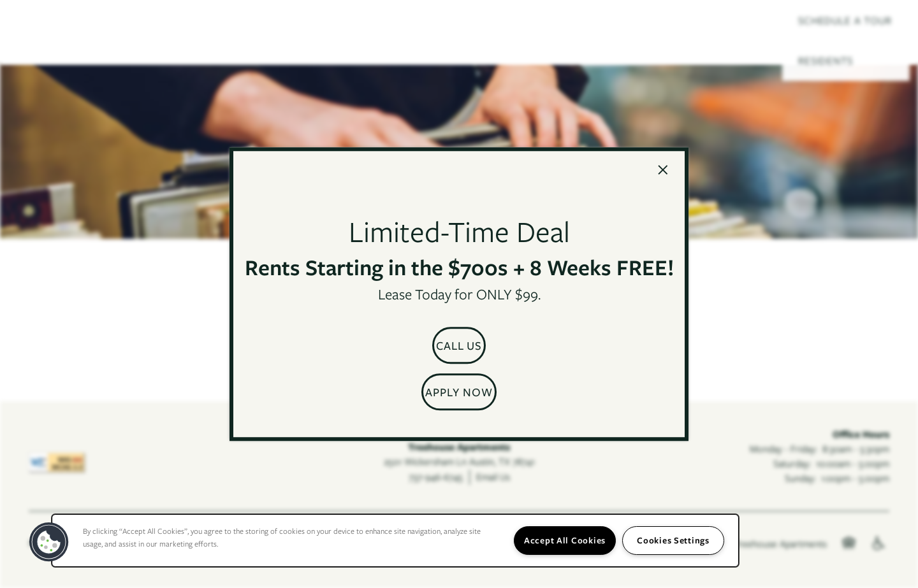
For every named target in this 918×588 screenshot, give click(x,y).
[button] (459, 345)
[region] (395, 541)
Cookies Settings (673, 540)
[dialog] (459, 294)
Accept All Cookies (565, 540)
